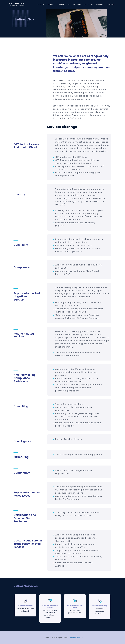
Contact (111, 4)
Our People (77, 4)
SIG (68, 4)
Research (60, 4)
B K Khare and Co (76, 638)
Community (88, 4)
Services (50, 4)
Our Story (40, 4)
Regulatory (100, 4)
